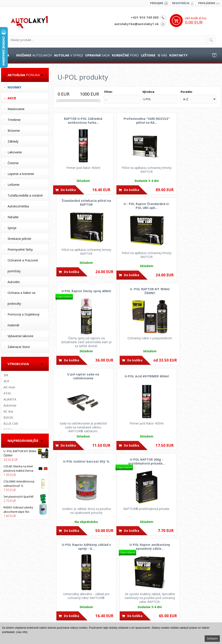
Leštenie (14, 185)
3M (6, 375)
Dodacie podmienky (75, 600)
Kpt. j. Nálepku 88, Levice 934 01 (140, 618)
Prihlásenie (207, 3)
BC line (8, 411)
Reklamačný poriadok (19, 610)
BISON (8, 417)
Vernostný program (75, 605)
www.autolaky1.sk (203, 594)
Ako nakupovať (72, 583)
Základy (13, 141)
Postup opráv (13, 583)
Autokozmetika (18, 206)
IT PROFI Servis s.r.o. (200, 589)
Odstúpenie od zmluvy (19, 605)
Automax (10, 405)
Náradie (13, 217)
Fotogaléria (12, 616)
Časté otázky (13, 589)
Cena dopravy (71, 594)
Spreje (12, 228)
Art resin (9, 387)
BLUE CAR (11, 424)
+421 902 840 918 (131, 583)
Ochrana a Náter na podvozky (21, 298)
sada (97, 55)
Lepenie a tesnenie (21, 174)
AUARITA (10, 399)
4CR (6, 381)
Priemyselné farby (20, 249)
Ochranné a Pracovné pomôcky (23, 266)
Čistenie (13, 163)
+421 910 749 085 (145, 17)
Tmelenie (14, 120)
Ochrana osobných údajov (22, 600)
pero (125, 55)
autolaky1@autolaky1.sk (136, 594)
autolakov (34, 55)
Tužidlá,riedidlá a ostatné (25, 195)
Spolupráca (12, 621)
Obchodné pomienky (18, 594)
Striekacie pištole (19, 239)
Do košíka (68, 189)
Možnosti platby (72, 589)
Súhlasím (212, 639)
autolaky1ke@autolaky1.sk (136, 24)
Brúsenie (14, 131)
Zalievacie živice (19, 347)
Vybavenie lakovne (20, 336)
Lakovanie (15, 152)
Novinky (14, 87)
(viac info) (22, 632)
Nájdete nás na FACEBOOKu (193, 598)
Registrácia (181, 3)
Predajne (157, 3)
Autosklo (14, 282)
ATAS (7, 393)
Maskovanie (16, 109)
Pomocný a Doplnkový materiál (24, 320)
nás (162, 55)
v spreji (69, 55)
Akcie (12, 98)
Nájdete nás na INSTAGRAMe (193, 613)
